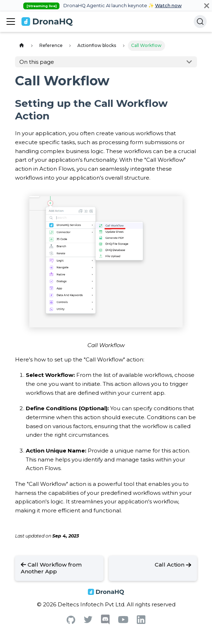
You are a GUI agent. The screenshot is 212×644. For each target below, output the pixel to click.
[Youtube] (123, 621)
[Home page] (21, 46)
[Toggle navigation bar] (11, 22)
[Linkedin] (141, 622)
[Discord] (105, 623)
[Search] (200, 22)
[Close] (207, 6)
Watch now (168, 6)
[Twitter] (88, 621)
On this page (37, 62)
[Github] (71, 622)
